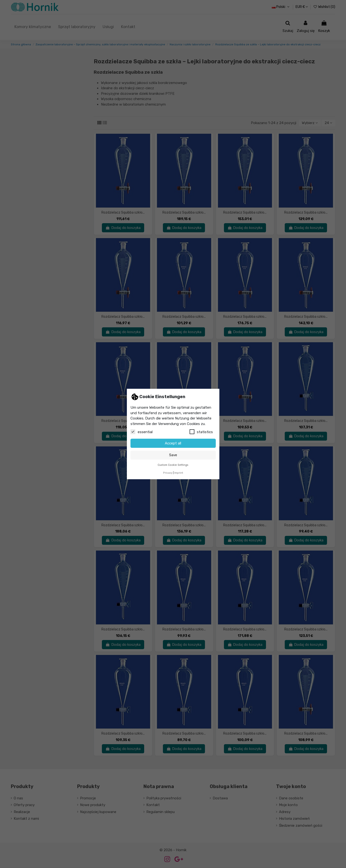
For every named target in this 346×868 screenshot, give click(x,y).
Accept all (173, 443)
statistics (201, 432)
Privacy (168, 473)
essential (142, 432)
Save (173, 455)
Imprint (179, 473)
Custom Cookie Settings (173, 465)
